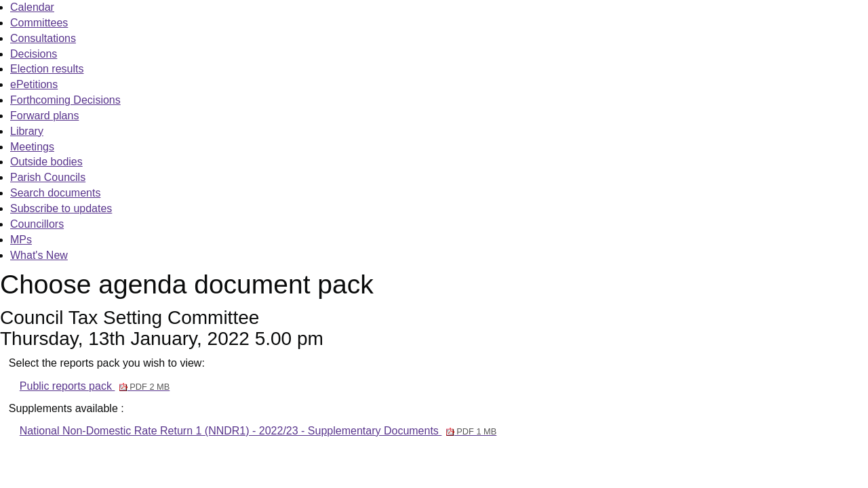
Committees (39, 23)
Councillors (37, 224)
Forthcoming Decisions (65, 100)
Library (27, 131)
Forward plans (44, 116)
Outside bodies (46, 162)
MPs (21, 240)
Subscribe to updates (61, 208)
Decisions (34, 54)
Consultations (43, 38)
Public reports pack (95, 386)
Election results (47, 69)
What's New (39, 255)
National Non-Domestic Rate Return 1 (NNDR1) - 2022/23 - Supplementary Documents (258, 431)
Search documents (55, 193)
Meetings (32, 147)
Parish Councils (48, 177)
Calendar (32, 7)
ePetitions (34, 84)
